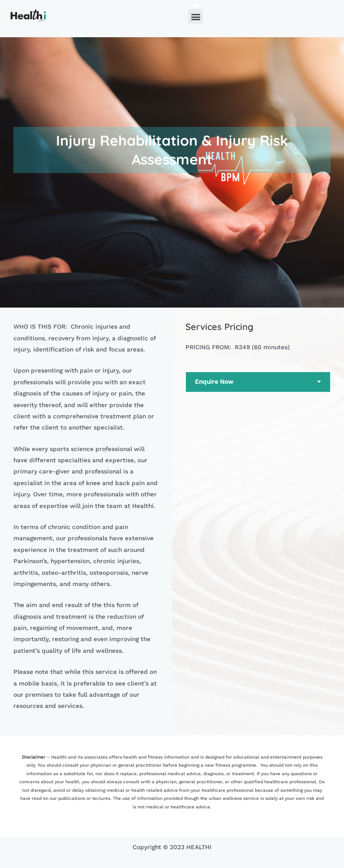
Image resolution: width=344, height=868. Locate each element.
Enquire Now (214, 382)
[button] (196, 16)
